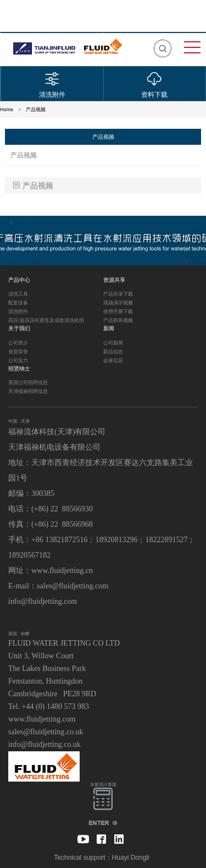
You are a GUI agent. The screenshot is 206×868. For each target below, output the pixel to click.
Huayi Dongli (131, 858)
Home (7, 110)
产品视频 (36, 110)
